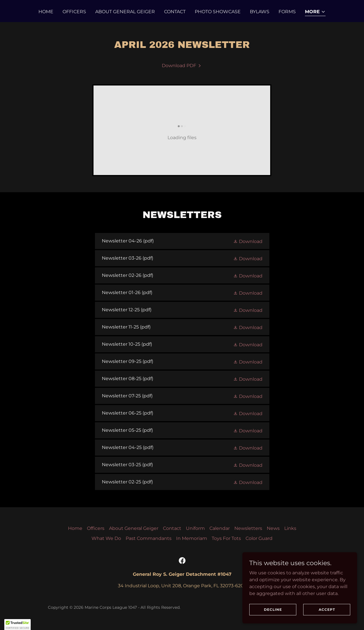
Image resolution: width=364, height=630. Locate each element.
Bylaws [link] (260, 12)
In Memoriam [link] (192, 538)
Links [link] (290, 528)
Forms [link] (287, 12)
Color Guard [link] (259, 538)
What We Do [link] (106, 538)
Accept (327, 609)
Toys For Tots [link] (226, 538)
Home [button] (75, 528)
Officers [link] (74, 12)
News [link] (273, 528)
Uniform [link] (195, 528)
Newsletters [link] (248, 528)
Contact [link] (175, 12)
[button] (315, 12)
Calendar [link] (220, 528)
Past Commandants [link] (149, 538)
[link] (182, 66)
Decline (273, 609)
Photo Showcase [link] (218, 12)
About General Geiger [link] (125, 12)
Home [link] (46, 12)
